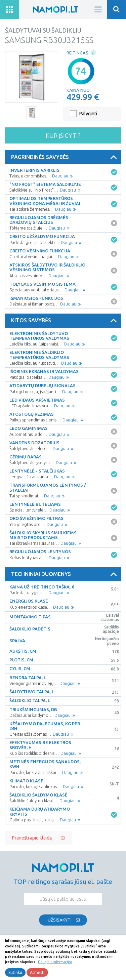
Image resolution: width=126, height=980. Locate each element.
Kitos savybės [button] (65, 321)
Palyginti (88, 114)
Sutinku (15, 972)
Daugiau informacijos (55, 962)
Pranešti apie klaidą (32, 838)
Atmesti (37, 972)
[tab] (63, 157)
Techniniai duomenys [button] (65, 574)
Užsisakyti (60, 920)
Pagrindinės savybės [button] (65, 157)
